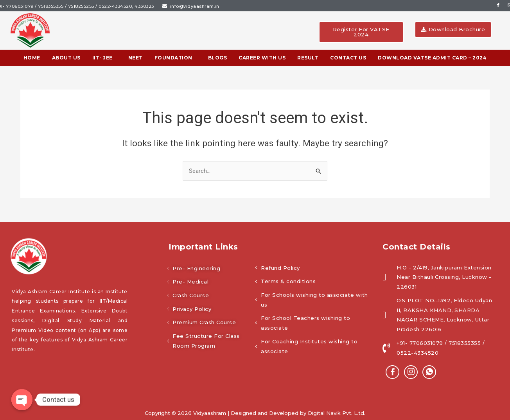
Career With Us (262, 58)
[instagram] (411, 372)
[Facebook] (392, 372)
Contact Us (348, 58)
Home (32, 58)
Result (308, 58)
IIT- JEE (102, 58)
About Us (66, 58)
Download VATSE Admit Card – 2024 (432, 58)
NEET (136, 58)
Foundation (173, 58)
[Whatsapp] (429, 372)
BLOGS (218, 58)
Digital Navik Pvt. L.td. (337, 413)
